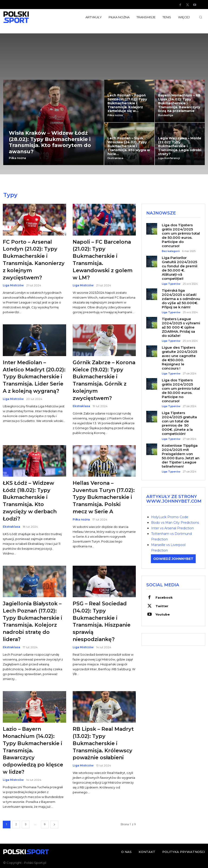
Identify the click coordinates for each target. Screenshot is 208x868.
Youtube (162, 614)
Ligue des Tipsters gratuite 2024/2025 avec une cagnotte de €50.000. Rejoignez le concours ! (179, 358)
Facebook (164, 597)
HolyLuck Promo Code (170, 517)
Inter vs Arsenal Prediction (172, 528)
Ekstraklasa (115, 158)
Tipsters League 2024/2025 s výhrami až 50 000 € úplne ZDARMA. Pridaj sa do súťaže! (181, 327)
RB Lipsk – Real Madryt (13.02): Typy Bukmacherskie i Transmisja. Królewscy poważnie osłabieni (103, 743)
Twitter (162, 606)
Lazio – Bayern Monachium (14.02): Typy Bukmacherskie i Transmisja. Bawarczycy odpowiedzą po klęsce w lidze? (33, 750)
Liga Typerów (171, 284)
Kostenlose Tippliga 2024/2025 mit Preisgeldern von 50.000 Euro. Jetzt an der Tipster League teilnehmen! (181, 456)
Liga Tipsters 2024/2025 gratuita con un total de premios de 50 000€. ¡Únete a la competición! (179, 423)
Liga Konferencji (169, 158)
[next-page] (54, 825)
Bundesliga (166, 115)
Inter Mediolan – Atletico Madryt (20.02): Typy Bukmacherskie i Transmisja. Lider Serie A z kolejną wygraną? (34, 377)
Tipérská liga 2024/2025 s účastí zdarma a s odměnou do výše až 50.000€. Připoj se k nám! (181, 298)
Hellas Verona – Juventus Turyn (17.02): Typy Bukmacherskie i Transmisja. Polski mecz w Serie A (104, 497)
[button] (201, 17)
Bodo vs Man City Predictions (175, 522)
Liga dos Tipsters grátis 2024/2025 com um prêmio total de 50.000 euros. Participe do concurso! (181, 235)
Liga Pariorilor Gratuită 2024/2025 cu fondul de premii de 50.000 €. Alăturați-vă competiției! (180, 268)
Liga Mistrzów (13, 285)
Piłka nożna (17, 158)
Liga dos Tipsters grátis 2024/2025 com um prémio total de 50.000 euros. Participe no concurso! (181, 390)
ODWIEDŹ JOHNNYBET (173, 558)
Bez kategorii (171, 251)
